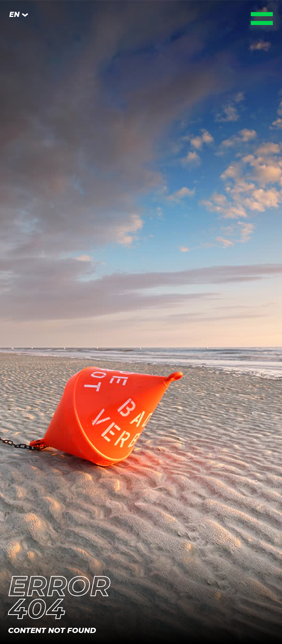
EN (19, 15)
